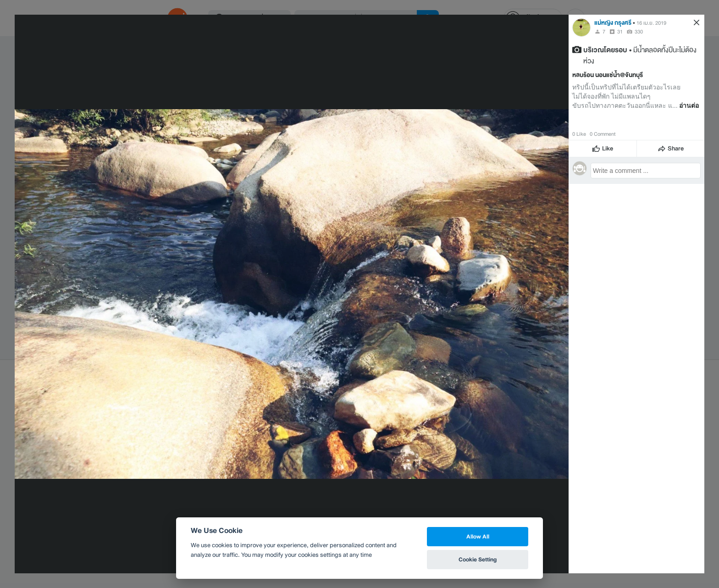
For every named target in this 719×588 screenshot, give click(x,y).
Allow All (478, 536)
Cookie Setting (478, 559)
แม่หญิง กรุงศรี (613, 23)
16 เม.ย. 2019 (651, 23)
